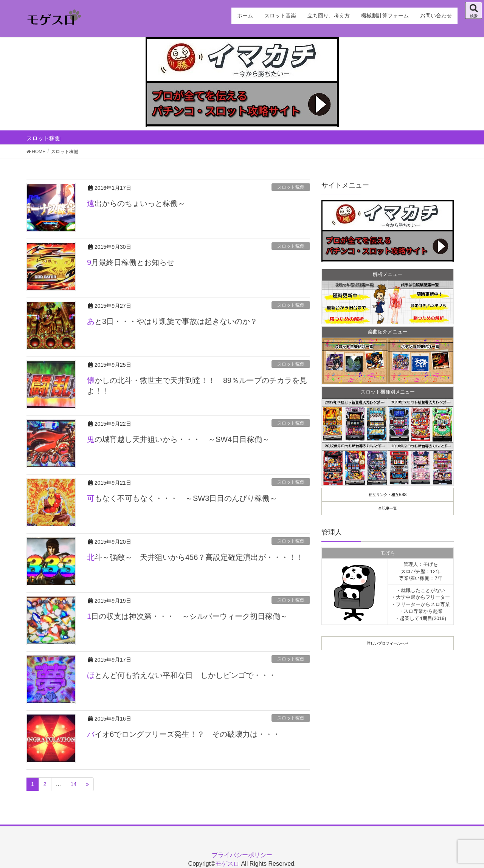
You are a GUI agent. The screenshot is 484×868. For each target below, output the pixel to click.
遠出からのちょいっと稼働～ (136, 203)
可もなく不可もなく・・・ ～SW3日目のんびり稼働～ (182, 498)
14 (74, 784)
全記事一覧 (388, 508)
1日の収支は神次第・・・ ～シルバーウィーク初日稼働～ (187, 616)
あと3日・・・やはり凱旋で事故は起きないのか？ (172, 321)
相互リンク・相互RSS (388, 495)
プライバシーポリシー (242, 855)
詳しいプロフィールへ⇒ (388, 643)
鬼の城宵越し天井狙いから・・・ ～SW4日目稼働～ (178, 439)
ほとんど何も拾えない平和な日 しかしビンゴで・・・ (181, 675)
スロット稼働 (291, 187)
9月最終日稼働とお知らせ (131, 262)
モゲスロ (227, 864)
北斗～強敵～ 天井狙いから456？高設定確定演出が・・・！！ (195, 557)
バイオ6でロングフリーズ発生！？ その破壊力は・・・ (184, 734)
